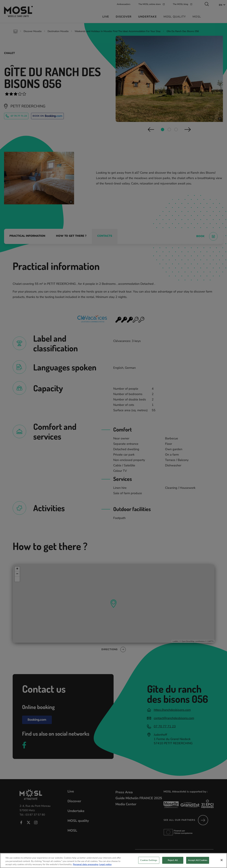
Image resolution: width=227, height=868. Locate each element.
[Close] (222, 863)
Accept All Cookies (198, 863)
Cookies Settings (149, 863)
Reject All (173, 863)
